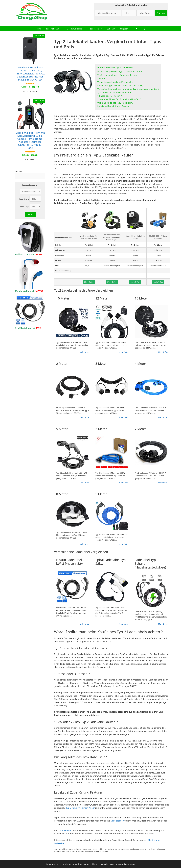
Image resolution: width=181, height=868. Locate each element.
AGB (112, 864)
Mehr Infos (89, 282)
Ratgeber (126, 29)
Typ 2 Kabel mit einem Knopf (80, 808)
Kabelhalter (65, 830)
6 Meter (101, 429)
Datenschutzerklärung (89, 864)
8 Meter (62, 494)
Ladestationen (55, 29)
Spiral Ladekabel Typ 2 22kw (112, 562)
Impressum (72, 864)
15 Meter (141, 298)
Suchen (19, 171)
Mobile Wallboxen (77, 29)
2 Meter (62, 364)
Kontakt (105, 864)
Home (39, 29)
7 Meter (140, 429)
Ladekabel (97, 29)
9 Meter (101, 494)
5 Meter (62, 429)
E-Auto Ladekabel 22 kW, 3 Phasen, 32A (71, 562)
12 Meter (102, 298)
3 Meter (101, 364)
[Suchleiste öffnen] (144, 29)
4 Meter (140, 364)
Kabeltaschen (117, 821)
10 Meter (63, 298)
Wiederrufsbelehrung (125, 864)
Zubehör (111, 29)
